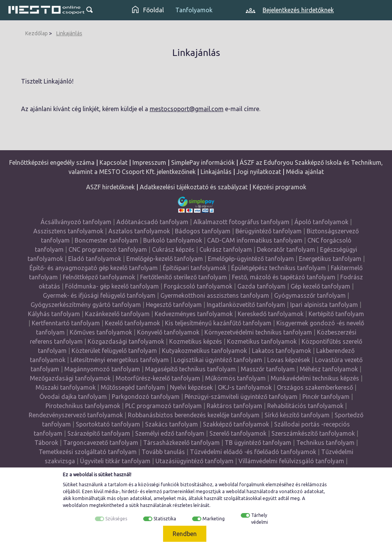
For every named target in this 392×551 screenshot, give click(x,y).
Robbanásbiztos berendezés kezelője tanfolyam (194, 415)
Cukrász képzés (173, 249)
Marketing (214, 519)
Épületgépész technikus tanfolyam (278, 268)
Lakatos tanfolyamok (282, 351)
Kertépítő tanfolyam (336, 314)
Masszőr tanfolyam (268, 369)
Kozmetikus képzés (196, 341)
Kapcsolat (114, 162)
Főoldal (148, 10)
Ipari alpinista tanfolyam (324, 305)
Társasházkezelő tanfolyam (182, 443)
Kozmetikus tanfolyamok (262, 341)
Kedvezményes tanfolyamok (194, 314)
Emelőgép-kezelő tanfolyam (165, 259)
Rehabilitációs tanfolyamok (305, 406)
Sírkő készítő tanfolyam (297, 415)
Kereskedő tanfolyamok (271, 314)
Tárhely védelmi (260, 519)
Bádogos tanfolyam (203, 231)
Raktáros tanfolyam (234, 406)
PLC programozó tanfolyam (163, 406)
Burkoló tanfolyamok (173, 240)
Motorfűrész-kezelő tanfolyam (158, 378)
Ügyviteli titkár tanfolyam (115, 461)
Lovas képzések (289, 360)
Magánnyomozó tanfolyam (102, 369)
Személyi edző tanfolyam (170, 433)
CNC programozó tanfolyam (108, 249)
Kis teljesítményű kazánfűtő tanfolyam (218, 323)
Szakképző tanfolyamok (236, 424)
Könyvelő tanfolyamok (168, 332)
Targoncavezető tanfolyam (101, 443)
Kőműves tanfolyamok (101, 332)
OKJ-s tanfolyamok (245, 387)
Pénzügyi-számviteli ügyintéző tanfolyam (241, 397)
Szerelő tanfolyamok (238, 433)
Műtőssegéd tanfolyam (133, 387)
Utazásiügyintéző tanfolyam (194, 461)
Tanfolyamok (194, 10)
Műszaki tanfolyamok (66, 387)
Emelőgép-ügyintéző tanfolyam (251, 259)
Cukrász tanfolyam (226, 249)
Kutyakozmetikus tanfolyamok (204, 351)
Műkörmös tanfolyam (235, 378)
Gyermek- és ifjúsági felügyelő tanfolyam (99, 295)
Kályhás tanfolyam (54, 314)
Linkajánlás (69, 33)
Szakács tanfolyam (171, 424)
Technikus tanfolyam (325, 443)
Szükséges (116, 519)
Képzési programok (279, 187)
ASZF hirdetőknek (110, 187)
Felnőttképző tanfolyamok (99, 277)
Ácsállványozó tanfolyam (76, 222)
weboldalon (75, 505)
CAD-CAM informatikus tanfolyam (256, 240)
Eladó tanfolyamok (95, 259)
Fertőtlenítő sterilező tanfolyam (184, 277)
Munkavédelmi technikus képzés (315, 378)
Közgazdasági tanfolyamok (126, 341)
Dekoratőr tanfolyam (286, 249)
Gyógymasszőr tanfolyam (310, 295)
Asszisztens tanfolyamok (68, 231)
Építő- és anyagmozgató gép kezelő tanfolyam (94, 268)
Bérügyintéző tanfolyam (269, 231)
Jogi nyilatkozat (259, 172)
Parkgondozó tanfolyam (146, 397)
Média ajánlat (305, 172)
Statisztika (165, 519)
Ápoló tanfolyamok (321, 222)
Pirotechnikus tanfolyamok (83, 406)
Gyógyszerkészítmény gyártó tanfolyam (86, 305)
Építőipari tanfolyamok (194, 268)
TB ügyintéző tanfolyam (258, 443)
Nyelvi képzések (191, 387)
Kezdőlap (37, 33)
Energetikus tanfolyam (330, 259)
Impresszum (149, 162)
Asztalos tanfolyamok (139, 231)
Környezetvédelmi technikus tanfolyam (258, 332)
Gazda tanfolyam (261, 286)
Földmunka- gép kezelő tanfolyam (112, 286)
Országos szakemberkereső (315, 387)
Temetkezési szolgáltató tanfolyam (88, 452)
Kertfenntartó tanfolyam (66, 323)
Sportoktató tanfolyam (108, 424)
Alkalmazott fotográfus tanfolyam (241, 222)
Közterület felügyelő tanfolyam (114, 351)
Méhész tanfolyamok (329, 369)
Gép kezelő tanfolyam (320, 286)
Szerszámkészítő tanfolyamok (313, 433)
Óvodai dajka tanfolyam (73, 397)
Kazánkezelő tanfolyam (117, 314)
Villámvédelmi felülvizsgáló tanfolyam (291, 461)
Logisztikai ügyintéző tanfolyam (218, 360)
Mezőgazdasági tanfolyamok (70, 378)
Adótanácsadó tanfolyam (152, 222)
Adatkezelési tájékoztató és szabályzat (194, 187)
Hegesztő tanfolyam (174, 305)
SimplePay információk (203, 162)
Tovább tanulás (163, 452)
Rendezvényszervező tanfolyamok (76, 415)
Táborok (46, 443)
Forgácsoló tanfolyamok (198, 286)
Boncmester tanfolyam (106, 240)
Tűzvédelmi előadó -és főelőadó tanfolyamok (253, 452)
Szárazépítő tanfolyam (99, 433)
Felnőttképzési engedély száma (52, 162)
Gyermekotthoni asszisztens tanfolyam (215, 295)
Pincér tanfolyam (326, 397)
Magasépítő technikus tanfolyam (191, 369)
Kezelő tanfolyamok (132, 323)
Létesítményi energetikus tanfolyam (120, 360)
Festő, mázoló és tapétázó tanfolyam (284, 277)
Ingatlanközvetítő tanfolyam (246, 305)
